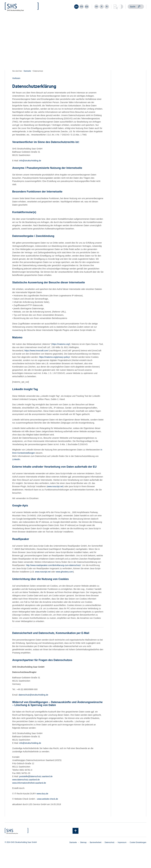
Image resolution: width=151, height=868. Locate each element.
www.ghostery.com (64, 572)
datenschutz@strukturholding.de (33, 695)
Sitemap (83, 842)
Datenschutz (109, 842)
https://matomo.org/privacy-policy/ (54, 357)
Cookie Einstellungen (138, 842)
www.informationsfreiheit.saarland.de (29, 783)
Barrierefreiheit (96, 842)
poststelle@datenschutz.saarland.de (36, 776)
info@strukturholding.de (30, 161)
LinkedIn (16, 459)
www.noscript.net (55, 486)
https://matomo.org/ (61, 344)
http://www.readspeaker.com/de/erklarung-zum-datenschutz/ (53, 565)
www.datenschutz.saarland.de (26, 780)
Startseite (27, 71)
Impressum (122, 842)
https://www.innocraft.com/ (36, 351)
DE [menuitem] (76, 7)
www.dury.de (42, 794)
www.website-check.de (48, 799)
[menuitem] (76, 7)
